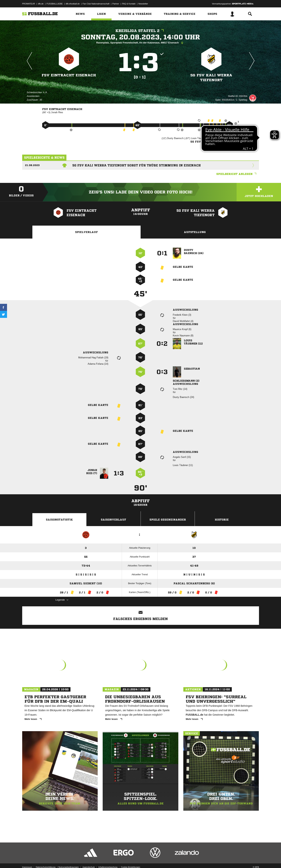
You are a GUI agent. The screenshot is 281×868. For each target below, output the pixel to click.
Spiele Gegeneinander (168, 520)
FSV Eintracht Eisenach (69, 75)
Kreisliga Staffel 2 (140, 31)
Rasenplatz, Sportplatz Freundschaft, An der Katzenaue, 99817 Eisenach (140, 43)
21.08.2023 (32, 165)
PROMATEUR (29, 4)
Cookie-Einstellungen (131, 859)
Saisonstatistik (59, 520)
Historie (222, 520)
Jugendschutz (89, 859)
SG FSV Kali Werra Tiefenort (211, 78)
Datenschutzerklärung (46, 859)
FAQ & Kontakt (129, 4)
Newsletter (143, 4)
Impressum (27, 859)
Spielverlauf (86, 232)
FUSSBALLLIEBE (54, 4)
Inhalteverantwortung (108, 859)
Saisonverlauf (113, 520)
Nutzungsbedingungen (69, 859)
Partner (116, 4)
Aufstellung (195, 232)
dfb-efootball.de (73, 4)
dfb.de (41, 4)
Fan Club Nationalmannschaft (96, 4)
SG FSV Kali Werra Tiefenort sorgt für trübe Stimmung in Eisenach (137, 165)
